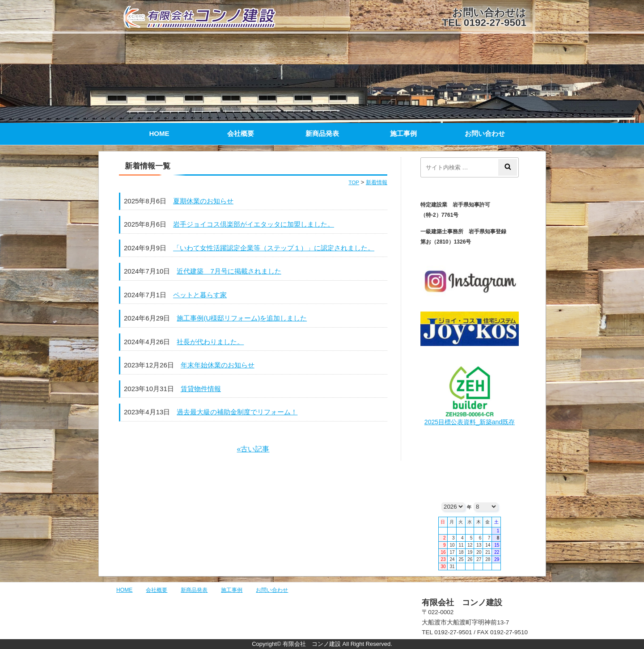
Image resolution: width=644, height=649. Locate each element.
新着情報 (377, 182)
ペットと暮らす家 (200, 295)
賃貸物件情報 (201, 389)
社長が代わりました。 (210, 342)
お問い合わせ (485, 133)
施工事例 (403, 133)
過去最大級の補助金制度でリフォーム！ (237, 412)
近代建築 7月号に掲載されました (229, 271)
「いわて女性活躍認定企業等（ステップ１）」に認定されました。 (274, 248)
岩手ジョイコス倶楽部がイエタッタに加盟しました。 (254, 224)
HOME (159, 133)
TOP (354, 182)
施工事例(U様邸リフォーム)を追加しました (242, 318)
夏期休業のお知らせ (203, 201)
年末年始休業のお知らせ (218, 365)
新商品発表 (322, 133)
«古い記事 (253, 449)
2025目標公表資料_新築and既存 (470, 422)
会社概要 (241, 133)
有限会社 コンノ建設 (210, 17)
